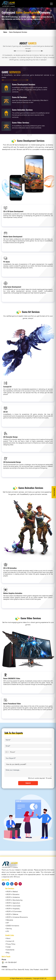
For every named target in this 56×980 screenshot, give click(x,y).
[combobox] (7, 752)
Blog (7, 953)
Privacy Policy (10, 944)
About (8, 938)
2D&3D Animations (12, 926)
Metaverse (9, 920)
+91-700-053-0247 (9, 962)
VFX (7, 931)
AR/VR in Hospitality (12, 909)
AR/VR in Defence (12, 914)
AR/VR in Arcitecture (12, 897)
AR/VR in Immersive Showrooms (16, 917)
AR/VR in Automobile (13, 906)
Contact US (10, 941)
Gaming (8, 928)
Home (5, 32)
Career (8, 947)
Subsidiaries (10, 950)
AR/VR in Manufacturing (14, 900)
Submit (28, 783)
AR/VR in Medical (12, 892)
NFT (7, 923)
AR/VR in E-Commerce (13, 911)
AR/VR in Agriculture (12, 903)
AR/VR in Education (12, 894)
